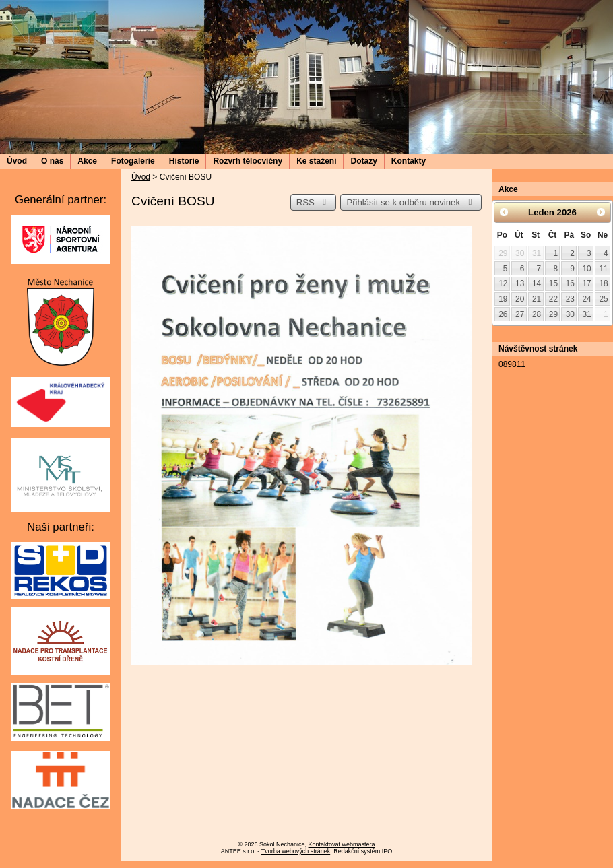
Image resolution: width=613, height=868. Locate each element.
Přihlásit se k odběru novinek (411, 202)
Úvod (17, 161)
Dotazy (363, 161)
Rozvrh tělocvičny (248, 161)
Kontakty (409, 161)
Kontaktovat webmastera (342, 844)
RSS (313, 202)
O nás (52, 161)
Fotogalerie (133, 161)
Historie (184, 161)
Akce (87, 161)
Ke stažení (316, 161)
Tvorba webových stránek (296, 851)
